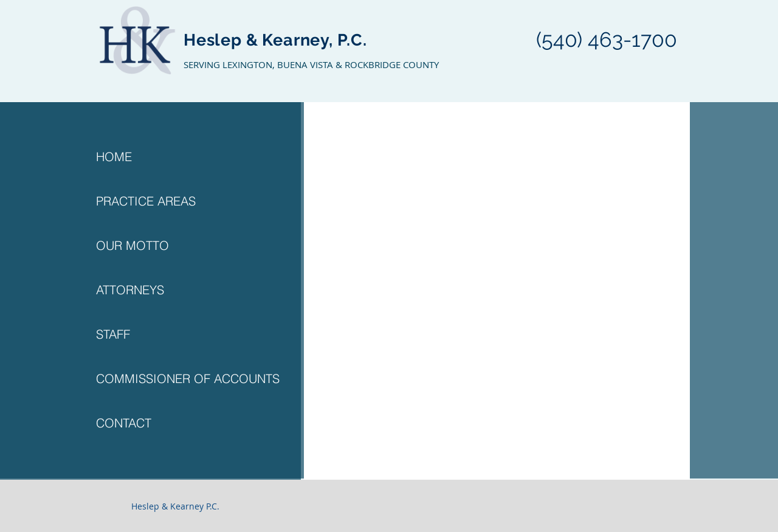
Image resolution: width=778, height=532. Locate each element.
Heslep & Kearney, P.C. (275, 40)
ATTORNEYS (130, 290)
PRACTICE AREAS (146, 201)
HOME (114, 157)
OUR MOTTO (133, 245)
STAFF (113, 334)
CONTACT (124, 423)
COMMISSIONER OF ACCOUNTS (188, 378)
